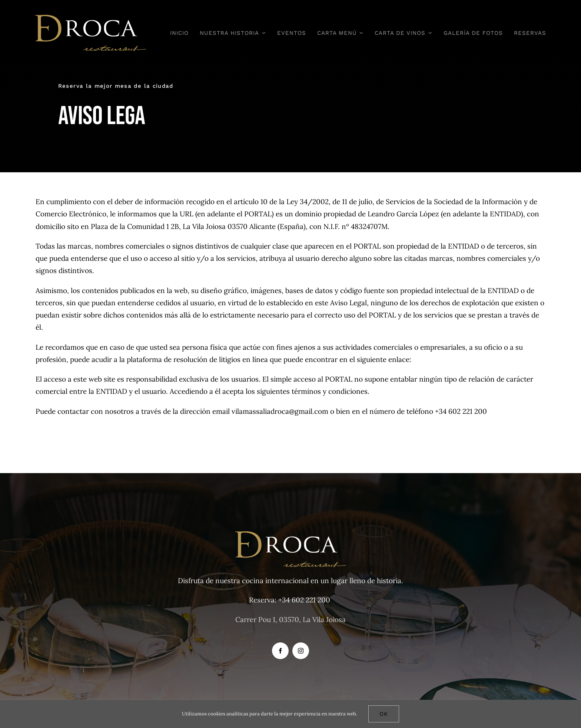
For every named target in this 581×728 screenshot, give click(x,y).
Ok (384, 714)
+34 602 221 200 (304, 600)
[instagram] (301, 651)
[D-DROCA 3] (90, 18)
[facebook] (280, 651)
